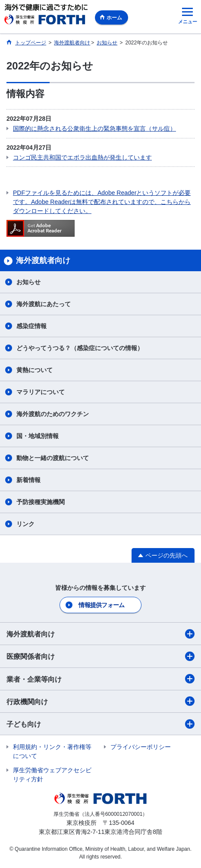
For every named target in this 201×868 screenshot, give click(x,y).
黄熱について (35, 370)
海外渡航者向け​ (100, 634)
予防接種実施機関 (41, 502)
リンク (25, 524)
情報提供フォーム (101, 605)
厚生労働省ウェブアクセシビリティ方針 (52, 775)
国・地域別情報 (38, 436)
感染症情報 (31, 326)
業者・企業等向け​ (100, 679)
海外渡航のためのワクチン (53, 414)
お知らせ (28, 282)
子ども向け (100, 724)
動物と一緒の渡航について (53, 458)
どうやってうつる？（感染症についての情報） (80, 348)
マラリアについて (41, 392)
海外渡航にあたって (44, 304)
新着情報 (28, 480)
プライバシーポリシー (141, 747)
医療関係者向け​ (100, 656)
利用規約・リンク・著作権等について (52, 751)
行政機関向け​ (100, 701)
